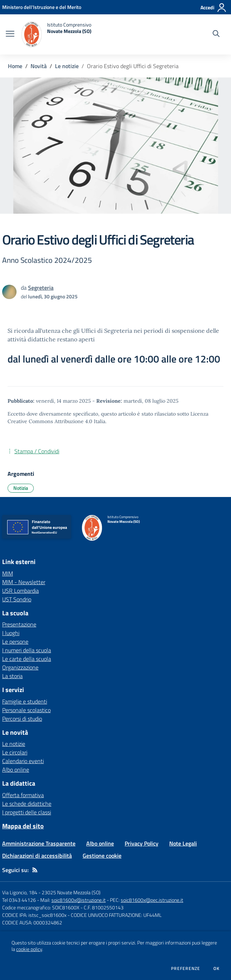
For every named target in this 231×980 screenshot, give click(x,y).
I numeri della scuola (27, 650)
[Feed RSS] (35, 870)
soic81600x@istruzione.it (78, 900)
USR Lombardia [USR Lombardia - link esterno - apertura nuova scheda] (20, 591)
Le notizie (67, 66)
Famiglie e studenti (25, 701)
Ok (217, 969)
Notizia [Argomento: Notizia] (21, 488)
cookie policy (29, 949)
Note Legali (183, 843)
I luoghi (11, 633)
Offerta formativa (23, 795)
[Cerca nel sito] (216, 34)
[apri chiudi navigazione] (10, 34)
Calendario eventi (23, 761)
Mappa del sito (23, 826)
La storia (12, 676)
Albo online (16, 770)
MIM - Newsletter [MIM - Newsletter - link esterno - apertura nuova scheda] (24, 582)
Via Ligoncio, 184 (20, 892)
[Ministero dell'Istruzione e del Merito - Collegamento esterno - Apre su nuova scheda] (42, 7)
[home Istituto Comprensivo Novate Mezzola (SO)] (56, 34)
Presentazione (19, 624)
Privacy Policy (142, 843)
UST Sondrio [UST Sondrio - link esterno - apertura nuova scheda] (17, 599)
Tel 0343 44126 (19, 900)
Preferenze (186, 969)
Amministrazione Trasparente (39, 843)
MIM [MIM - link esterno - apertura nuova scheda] (8, 573)
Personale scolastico (26, 710)
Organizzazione (20, 667)
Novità (39, 66)
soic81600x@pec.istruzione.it (152, 900)
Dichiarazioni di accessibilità (37, 856)
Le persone (15, 642)
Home (15, 66)
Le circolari (15, 752)
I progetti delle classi (27, 812)
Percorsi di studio (22, 719)
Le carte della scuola (27, 659)
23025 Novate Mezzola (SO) (71, 892)
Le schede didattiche (27, 804)
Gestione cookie (102, 856)
